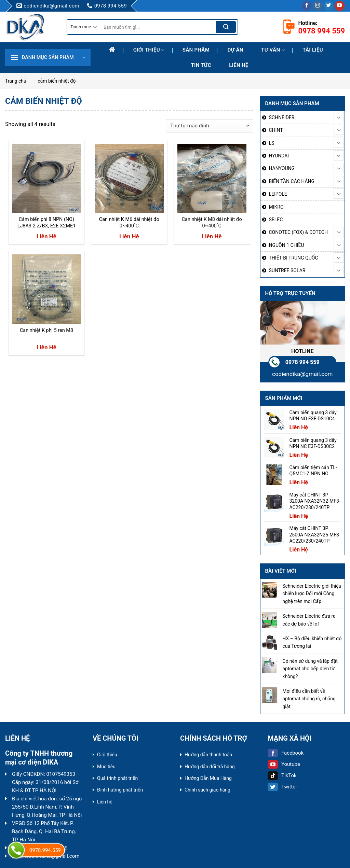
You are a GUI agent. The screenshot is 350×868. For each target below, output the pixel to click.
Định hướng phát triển (120, 790)
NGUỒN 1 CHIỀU (287, 245)
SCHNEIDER (282, 117)
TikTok (282, 775)
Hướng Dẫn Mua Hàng (208, 778)
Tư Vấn (273, 50)
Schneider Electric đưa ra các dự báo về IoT (309, 620)
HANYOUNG (282, 168)
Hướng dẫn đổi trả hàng (210, 767)
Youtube (284, 764)
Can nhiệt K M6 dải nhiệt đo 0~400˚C (129, 223)
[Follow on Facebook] (307, 6)
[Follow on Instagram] (318, 6)
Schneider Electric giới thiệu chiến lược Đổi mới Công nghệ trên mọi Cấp (312, 594)
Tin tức (201, 65)
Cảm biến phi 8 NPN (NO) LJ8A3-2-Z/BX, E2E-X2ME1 (47, 223)
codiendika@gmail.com (302, 374)
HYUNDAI (279, 156)
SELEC (276, 220)
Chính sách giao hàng (207, 790)
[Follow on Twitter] (329, 6)
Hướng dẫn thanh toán (208, 755)
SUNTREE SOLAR (287, 270)
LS (272, 143)
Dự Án (235, 50)
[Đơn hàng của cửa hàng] (209, 126)
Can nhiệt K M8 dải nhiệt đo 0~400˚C (212, 223)
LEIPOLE (278, 194)
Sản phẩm (196, 50)
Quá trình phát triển (117, 778)
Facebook (286, 753)
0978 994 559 (302, 362)
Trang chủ (16, 81)
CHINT (276, 130)
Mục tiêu (106, 767)
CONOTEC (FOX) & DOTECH (298, 232)
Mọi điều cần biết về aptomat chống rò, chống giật (309, 699)
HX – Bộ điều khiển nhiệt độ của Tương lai (312, 642)
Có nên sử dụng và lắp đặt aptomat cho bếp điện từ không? (310, 669)
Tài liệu (313, 50)
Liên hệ (239, 65)
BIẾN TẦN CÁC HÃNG (292, 181)
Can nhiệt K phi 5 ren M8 (46, 330)
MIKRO (276, 207)
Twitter (282, 787)
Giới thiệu (149, 50)
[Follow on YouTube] (340, 6)
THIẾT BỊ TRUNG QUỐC (294, 258)
